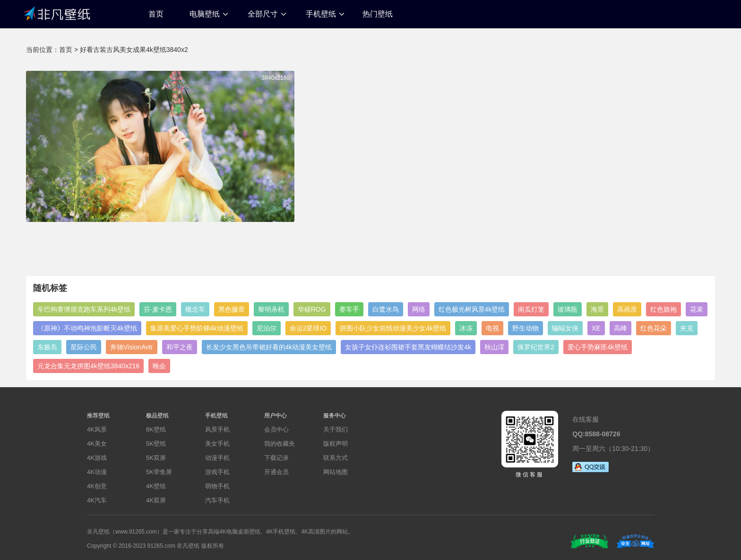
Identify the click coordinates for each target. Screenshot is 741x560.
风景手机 (217, 429)
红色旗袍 (663, 309)
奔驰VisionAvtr (132, 347)
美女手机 (217, 444)
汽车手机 (217, 500)
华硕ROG (312, 309)
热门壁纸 (378, 14)
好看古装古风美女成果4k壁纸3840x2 (134, 50)
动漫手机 (217, 458)
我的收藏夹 (280, 444)
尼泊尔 (267, 328)
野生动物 (526, 328)
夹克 (687, 328)
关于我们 (336, 429)
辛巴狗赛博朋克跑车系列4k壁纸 (84, 309)
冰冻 (466, 328)
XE (596, 328)
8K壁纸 (156, 429)
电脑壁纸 (205, 14)
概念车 (195, 309)
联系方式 (336, 458)
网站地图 (336, 472)
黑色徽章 (232, 309)
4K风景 (97, 429)
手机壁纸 (321, 14)
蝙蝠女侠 (565, 328)
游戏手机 (217, 472)
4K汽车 (97, 500)
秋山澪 (494, 347)
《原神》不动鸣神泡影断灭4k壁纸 (87, 328)
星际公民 (84, 347)
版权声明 (336, 444)
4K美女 (97, 444)
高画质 (627, 309)
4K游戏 (97, 458)
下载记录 (276, 458)
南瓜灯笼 (531, 309)
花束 (697, 309)
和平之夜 (180, 347)
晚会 (159, 366)
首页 (156, 14)
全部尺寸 (263, 14)
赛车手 (349, 309)
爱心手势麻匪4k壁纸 (598, 347)
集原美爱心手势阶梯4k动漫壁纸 (197, 328)
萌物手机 (217, 486)
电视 (492, 328)
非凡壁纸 (57, 13)
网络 (419, 309)
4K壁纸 (156, 486)
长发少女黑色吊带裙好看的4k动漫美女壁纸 (269, 347)
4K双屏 (156, 500)
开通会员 (276, 472)
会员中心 (276, 429)
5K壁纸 (156, 444)
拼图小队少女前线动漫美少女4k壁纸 (393, 328)
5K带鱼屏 (159, 472)
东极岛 (47, 347)
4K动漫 (97, 472)
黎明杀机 (271, 309)
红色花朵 (654, 328)
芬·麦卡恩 (158, 309)
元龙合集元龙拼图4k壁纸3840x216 (88, 366)
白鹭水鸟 (386, 309)
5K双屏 (156, 458)
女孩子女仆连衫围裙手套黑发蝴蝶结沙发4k (408, 347)
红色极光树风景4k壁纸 (472, 309)
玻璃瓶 (568, 309)
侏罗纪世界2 (536, 347)
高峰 (620, 328)
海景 (597, 309)
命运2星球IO (308, 328)
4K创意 (97, 486)
